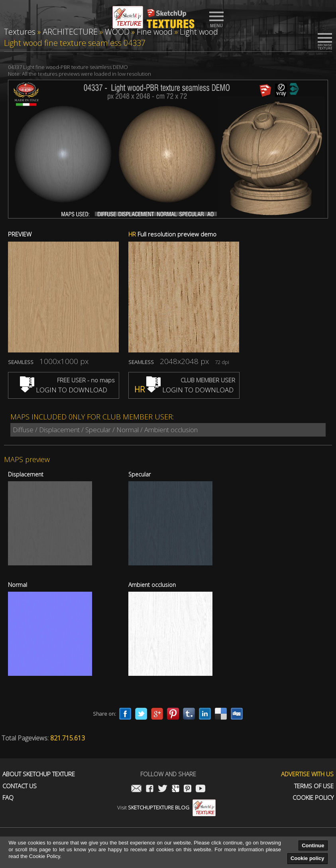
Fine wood (155, 32)
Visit (166, 807)
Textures (20, 32)
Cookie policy (308, 858)
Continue (313, 845)
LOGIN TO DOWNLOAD (64, 390)
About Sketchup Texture (39, 774)
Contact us (20, 786)
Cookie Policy (313, 798)
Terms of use (314, 786)
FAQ (8, 798)
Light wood (199, 32)
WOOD (117, 32)
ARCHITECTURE (70, 32)
